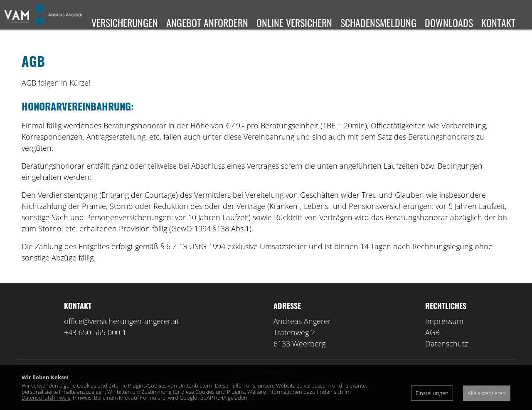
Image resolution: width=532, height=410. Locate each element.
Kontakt (498, 22)
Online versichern (294, 22)
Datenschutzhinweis (46, 398)
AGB (432, 344)
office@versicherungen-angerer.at (122, 333)
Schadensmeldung (378, 22)
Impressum (444, 333)
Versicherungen (125, 22)
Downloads (449, 22)
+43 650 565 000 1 (95, 344)
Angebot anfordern (207, 22)
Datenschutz (447, 356)
